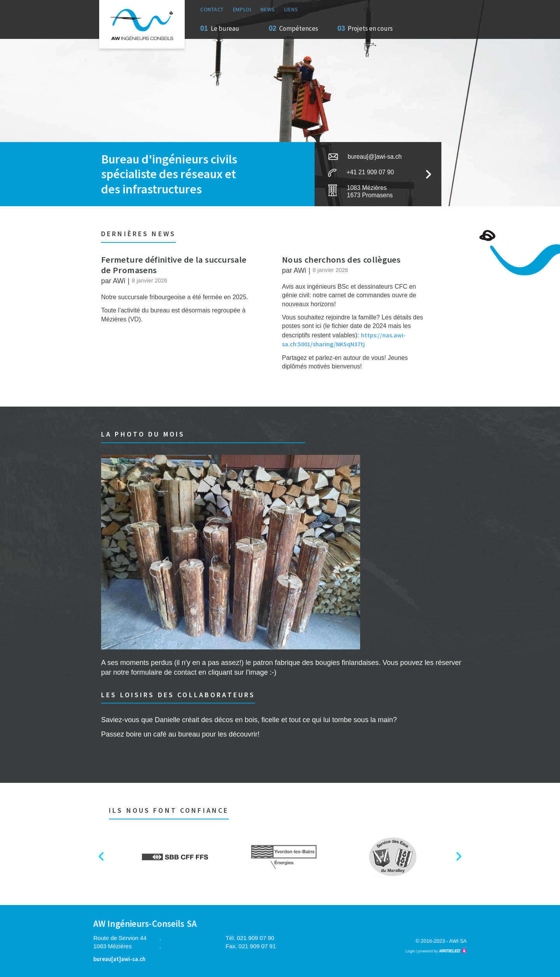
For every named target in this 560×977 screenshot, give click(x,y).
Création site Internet (441, 951)
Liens (291, 9)
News (268, 9)
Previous (107, 859)
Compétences (299, 28)
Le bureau (225, 28)
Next (464, 859)
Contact (212, 9)
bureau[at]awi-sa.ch (119, 959)
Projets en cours (370, 28)
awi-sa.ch (142, 24)
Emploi (242, 9)
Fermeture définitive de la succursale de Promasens (174, 265)
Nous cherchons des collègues (341, 260)
